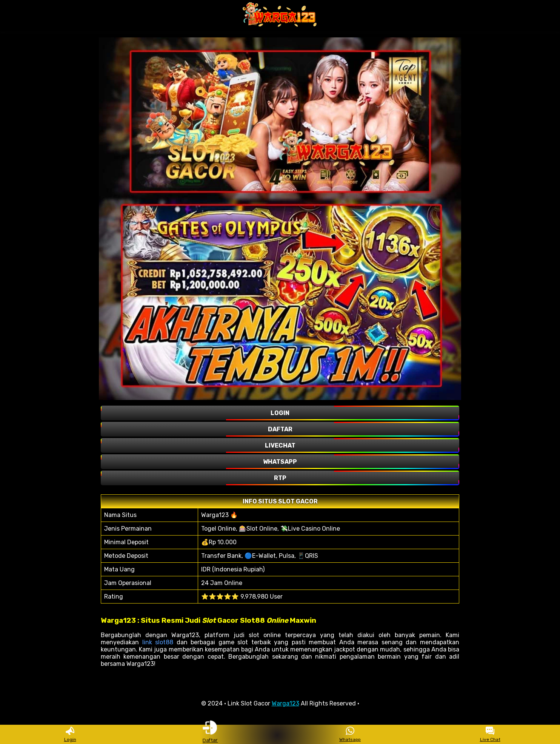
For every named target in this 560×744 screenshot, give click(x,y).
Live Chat (490, 735)
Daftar (210, 734)
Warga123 (285, 703)
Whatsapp (350, 735)
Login (70, 735)
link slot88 (158, 642)
